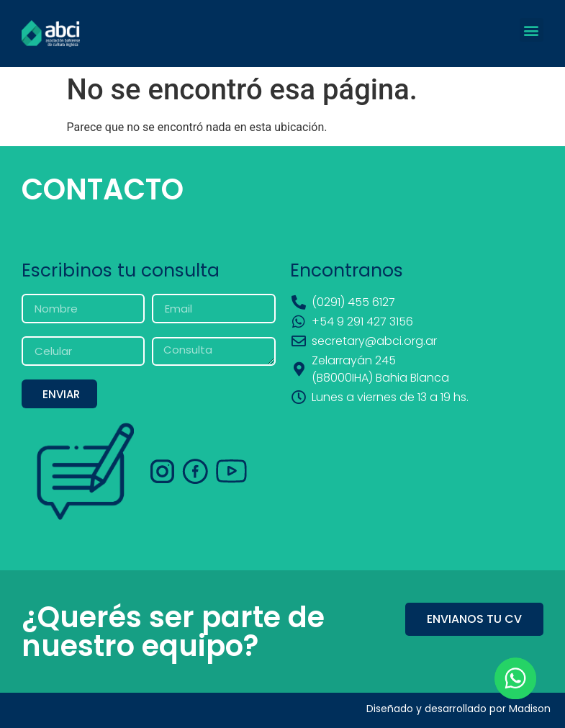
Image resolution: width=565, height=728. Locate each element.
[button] (532, 30)
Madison (530, 709)
